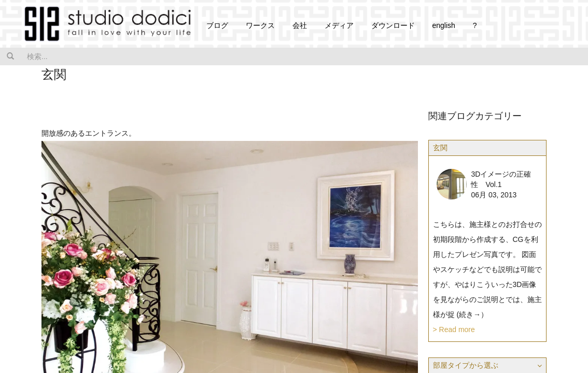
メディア (339, 25)
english (443, 25)
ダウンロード (393, 25)
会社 (300, 25)
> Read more (454, 329)
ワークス (260, 25)
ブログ (217, 25)
